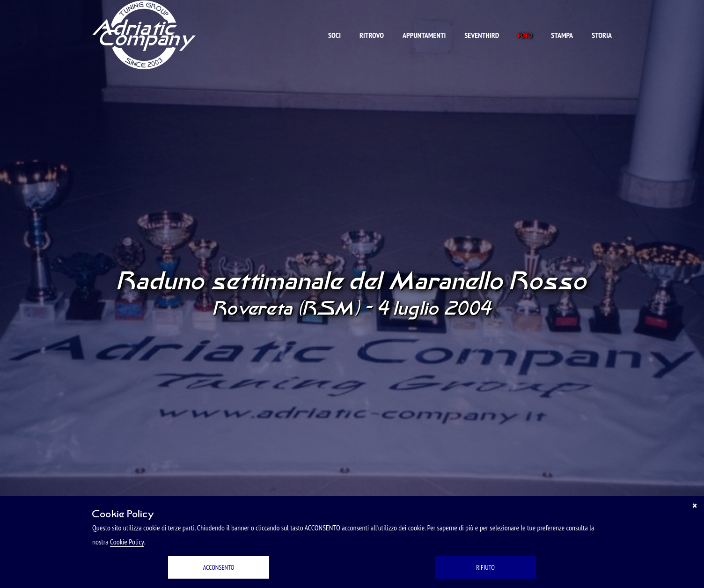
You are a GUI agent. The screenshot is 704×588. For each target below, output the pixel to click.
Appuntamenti (424, 35)
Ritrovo (372, 35)
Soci (334, 35)
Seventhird (482, 35)
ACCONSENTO (219, 567)
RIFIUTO (485, 567)
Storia (602, 35)
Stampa (562, 35)
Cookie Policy (127, 542)
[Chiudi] (695, 506)
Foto (525, 35)
